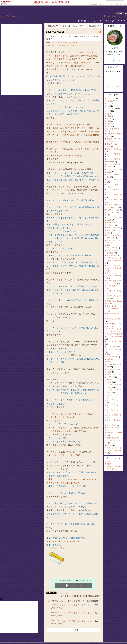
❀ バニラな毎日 (111, 347)
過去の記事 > (95, 26)
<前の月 (108, 86)
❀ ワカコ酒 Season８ (114, 336)
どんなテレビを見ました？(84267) (66, 43)
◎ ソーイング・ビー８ (113, 410)
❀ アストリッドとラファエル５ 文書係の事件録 (113, 276)
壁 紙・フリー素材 (114, 467)
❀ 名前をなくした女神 (113, 319)
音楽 (106, 114)
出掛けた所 (109, 119)
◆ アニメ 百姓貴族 (112, 154)
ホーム (3, 16)
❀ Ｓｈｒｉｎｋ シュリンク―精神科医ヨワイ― (113, 309)
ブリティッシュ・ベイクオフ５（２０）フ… (71, 613)
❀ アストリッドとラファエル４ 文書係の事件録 (113, 268)
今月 (113, 86)
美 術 (107, 116)
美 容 (107, 121)
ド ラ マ (109, 103)
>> (97, 4)
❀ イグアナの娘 (111, 425)
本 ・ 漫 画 (111, 109)
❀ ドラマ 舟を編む (112, 420)
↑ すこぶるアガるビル (113, 349)
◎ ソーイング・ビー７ (113, 405)
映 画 (107, 106)
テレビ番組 (109, 101)
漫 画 (107, 461)
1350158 (120, 13)
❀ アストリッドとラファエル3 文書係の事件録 (114, 260)
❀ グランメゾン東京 (112, 334)
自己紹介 (108, 464)
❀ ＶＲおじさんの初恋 (113, 291)
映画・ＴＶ (7, 4)
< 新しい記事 (52, 26)
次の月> (118, 86)
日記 (9, 16)
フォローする (115, 60)
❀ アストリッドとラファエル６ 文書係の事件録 (113, 450)
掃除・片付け (110, 129)
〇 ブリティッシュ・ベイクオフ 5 (67, 46)
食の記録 (108, 126)
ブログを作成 (113, 4)
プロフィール (16, 16)
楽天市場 (123, 4)
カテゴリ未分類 (111, 98)
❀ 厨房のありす (111, 255)
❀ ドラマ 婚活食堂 (112, 228)
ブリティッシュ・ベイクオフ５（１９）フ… (71, 605)
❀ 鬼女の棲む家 (111, 438)
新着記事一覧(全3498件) (74, 26)
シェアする (62, 593)
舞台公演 (108, 124)
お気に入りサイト (111, 469)
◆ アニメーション (112, 210)
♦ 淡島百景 (109, 445)
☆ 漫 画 (108, 111)
